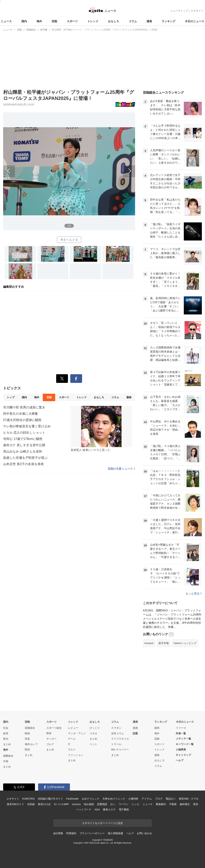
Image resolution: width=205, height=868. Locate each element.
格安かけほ (44, 804)
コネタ (93, 733)
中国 (6, 761)
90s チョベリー (120, 750)
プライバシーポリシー (92, 833)
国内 (24, 21)
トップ (11, 397)
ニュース (6, 21)
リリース (181, 728)
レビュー (73, 728)
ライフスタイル (120, 739)
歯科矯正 (185, 804)
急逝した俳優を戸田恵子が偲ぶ (25, 458)
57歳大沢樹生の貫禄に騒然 (22, 420)
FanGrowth (72, 799)
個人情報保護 (115, 833)
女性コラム (118, 733)
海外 (39, 21)
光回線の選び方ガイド (50, 799)
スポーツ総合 (54, 728)
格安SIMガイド (15, 804)
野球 (49, 733)
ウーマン (124, 804)
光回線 (31, 804)
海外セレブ (31, 744)
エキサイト (197, 11)
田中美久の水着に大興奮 (21, 414)
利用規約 (71, 833)
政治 (6, 739)
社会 (6, 728)
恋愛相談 (102, 804)
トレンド (93, 21)
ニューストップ (179, 11)
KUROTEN (28, 799)
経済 (6, 733)
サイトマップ (183, 755)
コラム (133, 21)
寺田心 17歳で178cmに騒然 (23, 439)
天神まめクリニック (114, 799)
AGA (97, 809)
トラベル (116, 744)
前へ (36, 167)
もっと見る (194, 593)
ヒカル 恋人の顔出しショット (24, 433)
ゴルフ (50, 744)
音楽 (27, 739)
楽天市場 (164, 643)
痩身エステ (109, 809)
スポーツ (72, 21)
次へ (102, 167)
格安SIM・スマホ (189, 799)
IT (69, 744)
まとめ (7, 744)
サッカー (51, 739)
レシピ (136, 804)
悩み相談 (89, 804)
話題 (135, 733)
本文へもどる (69, 240)
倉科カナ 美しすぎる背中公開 (24, 445)
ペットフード (84, 809)
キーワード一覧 (185, 744)
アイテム (147, 799)
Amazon (149, 643)
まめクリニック (91, 799)
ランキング (168, 21)
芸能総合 (30, 728)
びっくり (95, 728)
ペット (93, 744)
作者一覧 (181, 733)
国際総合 (8, 756)
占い (113, 804)
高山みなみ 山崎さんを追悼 (23, 451)
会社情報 (58, 833)
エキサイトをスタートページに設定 (102, 823)
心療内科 (133, 799)
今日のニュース (195, 21)
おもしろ (113, 21)
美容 (196, 804)
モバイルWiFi (61, 804)
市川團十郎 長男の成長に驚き (24, 407)
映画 (27, 733)
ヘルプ (180, 760)
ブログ (159, 799)
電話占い (171, 799)
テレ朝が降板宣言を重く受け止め (27, 426)
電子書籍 (124, 809)
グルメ (72, 750)
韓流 (27, 750)
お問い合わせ (144, 833)
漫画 (149, 21)
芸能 (54, 21)
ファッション (76, 755)
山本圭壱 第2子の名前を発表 (23, 464)
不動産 (173, 804)
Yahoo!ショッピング (185, 643)
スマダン (116, 728)
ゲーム (72, 739)
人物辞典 (181, 750)
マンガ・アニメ (77, 733)
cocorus (76, 804)
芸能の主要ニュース (121, 469)
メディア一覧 (183, 739)
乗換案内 (161, 804)
